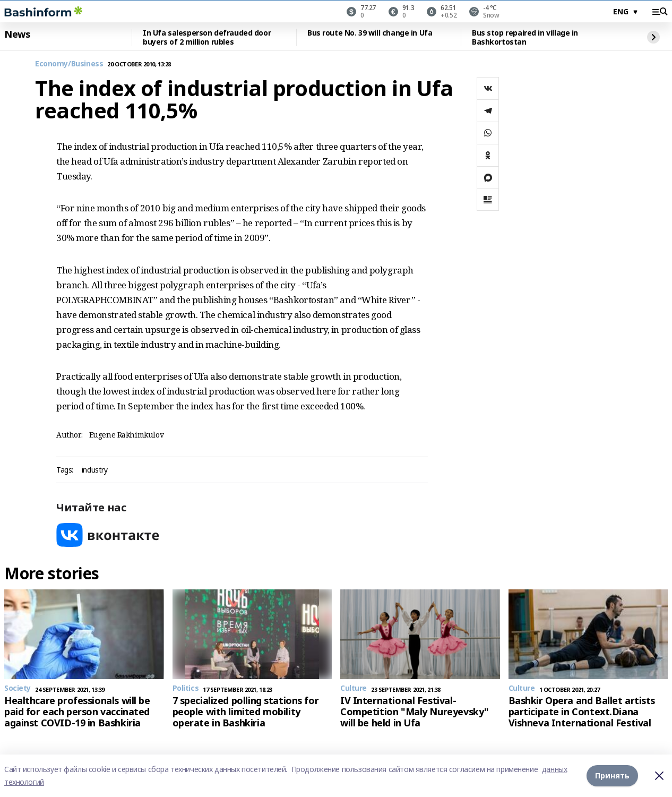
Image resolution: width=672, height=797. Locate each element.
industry (95, 470)
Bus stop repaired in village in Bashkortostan (525, 37)
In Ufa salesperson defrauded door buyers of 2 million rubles (207, 37)
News (17, 35)
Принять (612, 775)
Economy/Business (69, 64)
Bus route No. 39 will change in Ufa (370, 33)
